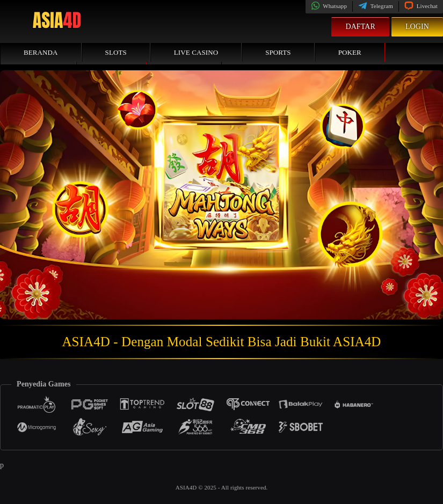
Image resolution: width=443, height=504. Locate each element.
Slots (116, 52)
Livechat (421, 6)
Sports (278, 52)
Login (417, 27)
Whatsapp (329, 6)
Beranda (41, 52)
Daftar (360, 27)
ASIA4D (187, 487)
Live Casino (196, 52)
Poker (350, 52)
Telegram (376, 6)
